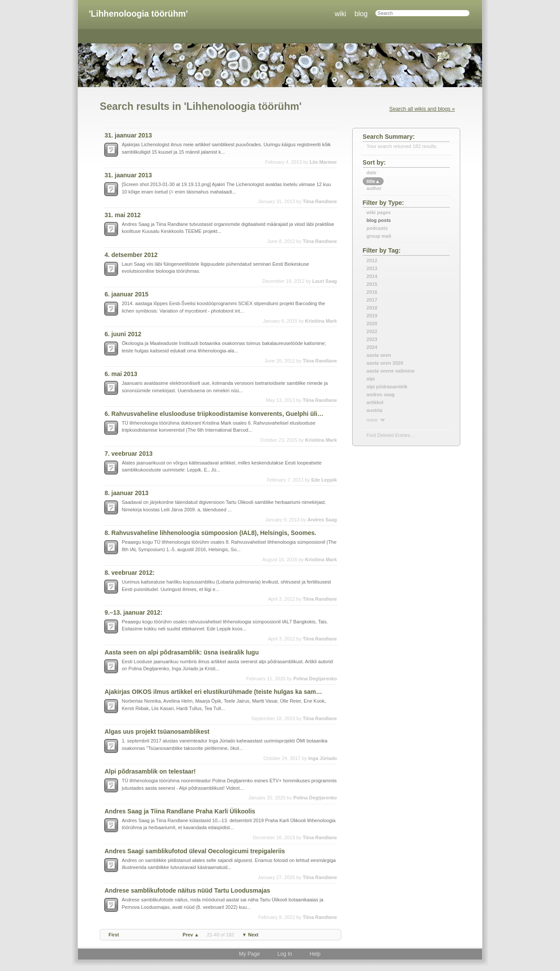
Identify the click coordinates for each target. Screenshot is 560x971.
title (373, 181)
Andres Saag (322, 520)
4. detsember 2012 (131, 255)
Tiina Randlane (320, 201)
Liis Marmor (323, 162)
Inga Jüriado (323, 758)
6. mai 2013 (121, 374)
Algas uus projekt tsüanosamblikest (157, 732)
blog (361, 14)
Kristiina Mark (321, 321)
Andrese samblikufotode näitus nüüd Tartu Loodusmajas (187, 890)
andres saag (381, 394)
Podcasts (377, 228)
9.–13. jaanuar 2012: (133, 612)
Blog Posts (379, 220)
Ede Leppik (324, 480)
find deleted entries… (391, 435)
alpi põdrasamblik (387, 387)
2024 (372, 347)
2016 (372, 292)
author (374, 188)
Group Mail (379, 236)
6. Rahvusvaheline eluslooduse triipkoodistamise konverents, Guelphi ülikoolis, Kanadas (215, 414)
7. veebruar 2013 (129, 454)
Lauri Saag (325, 281)
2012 (372, 260)
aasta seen (379, 355)
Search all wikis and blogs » (422, 109)
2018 (372, 308)
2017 (372, 300)
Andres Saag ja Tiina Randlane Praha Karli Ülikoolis (180, 811)
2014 (372, 276)
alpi (371, 379)
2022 (372, 331)
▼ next (250, 935)
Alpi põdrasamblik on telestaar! (150, 771)
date (372, 172)
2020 (372, 324)
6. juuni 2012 (123, 334)
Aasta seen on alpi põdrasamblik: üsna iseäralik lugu (182, 652)
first (114, 935)
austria (374, 410)
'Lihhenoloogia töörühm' (138, 14)
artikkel (375, 402)
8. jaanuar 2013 (126, 493)
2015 (372, 284)
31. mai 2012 (123, 215)
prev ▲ (191, 935)
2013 (372, 268)
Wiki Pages (379, 212)
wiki (340, 14)
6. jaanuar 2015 (126, 294)
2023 (372, 339)
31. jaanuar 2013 (128, 135)
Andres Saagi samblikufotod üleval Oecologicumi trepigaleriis (195, 851)
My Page (249, 954)
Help (315, 954)
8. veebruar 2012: (129, 573)
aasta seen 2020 (385, 363)
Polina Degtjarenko (315, 679)
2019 (372, 316)
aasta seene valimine (390, 371)
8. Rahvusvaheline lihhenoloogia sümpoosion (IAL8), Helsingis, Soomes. (210, 533)
